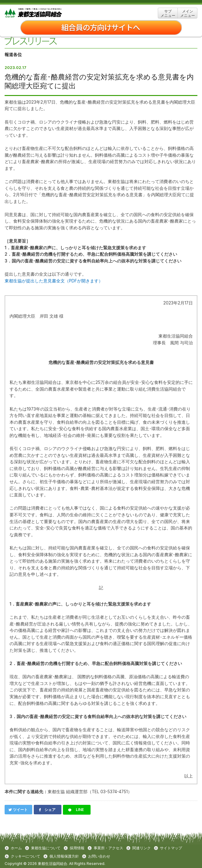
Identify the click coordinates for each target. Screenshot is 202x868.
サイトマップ (171, 848)
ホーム (16, 848)
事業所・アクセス (108, 848)
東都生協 (43, 13)
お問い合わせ (99, 856)
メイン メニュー (188, 13)
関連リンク (142, 848)
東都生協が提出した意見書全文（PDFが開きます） (54, 281)
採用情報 (77, 848)
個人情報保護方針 (64, 856)
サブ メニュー (168, 13)
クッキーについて (25, 856)
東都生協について (46, 848)
